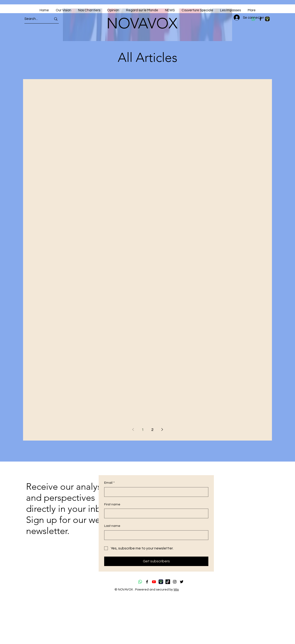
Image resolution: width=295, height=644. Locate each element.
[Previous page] (133, 429)
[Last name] (155, 535)
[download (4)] (267, 19)
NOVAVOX (142, 23)
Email (109, 483)
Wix (176, 590)
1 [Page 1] (143, 430)
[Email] (155, 492)
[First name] (155, 513)
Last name (112, 526)
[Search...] (34, 19)
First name (112, 504)
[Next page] (162, 429)
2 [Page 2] (152, 430)
